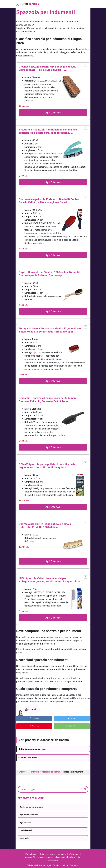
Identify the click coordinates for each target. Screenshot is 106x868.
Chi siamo (31, 865)
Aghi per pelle (25, 823)
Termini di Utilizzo (61, 865)
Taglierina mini (26, 830)
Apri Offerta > (53, 113)
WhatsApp (72, 726)
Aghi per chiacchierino (29, 815)
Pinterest (34, 726)
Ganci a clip (24, 838)
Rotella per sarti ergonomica (31, 807)
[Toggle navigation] (87, 4)
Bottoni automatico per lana (32, 749)
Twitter (72, 718)
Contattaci (75, 865)
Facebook (34, 718)
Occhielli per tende (28, 758)
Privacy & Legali (44, 865)
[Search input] (52, 789)
